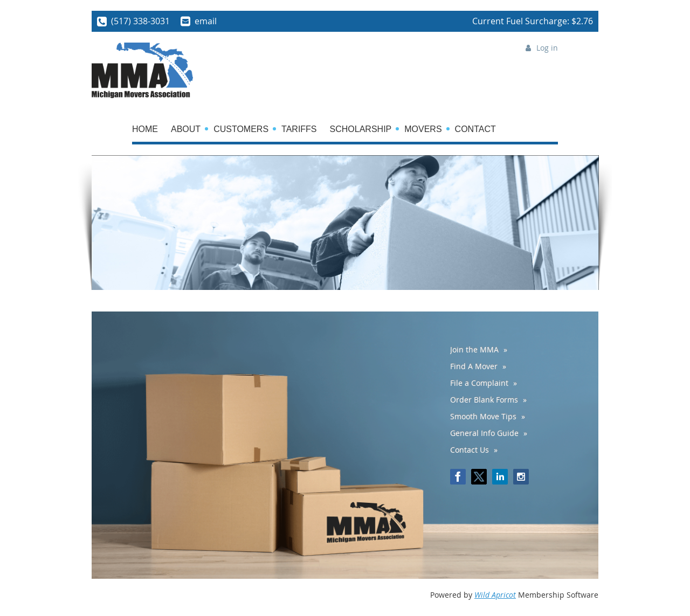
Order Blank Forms (484, 400)
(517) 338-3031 (140, 21)
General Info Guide (484, 433)
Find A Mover (474, 366)
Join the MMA (474, 349)
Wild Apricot (495, 595)
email (206, 21)
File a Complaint (479, 383)
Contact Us (470, 450)
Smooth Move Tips (483, 416)
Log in (547, 48)
